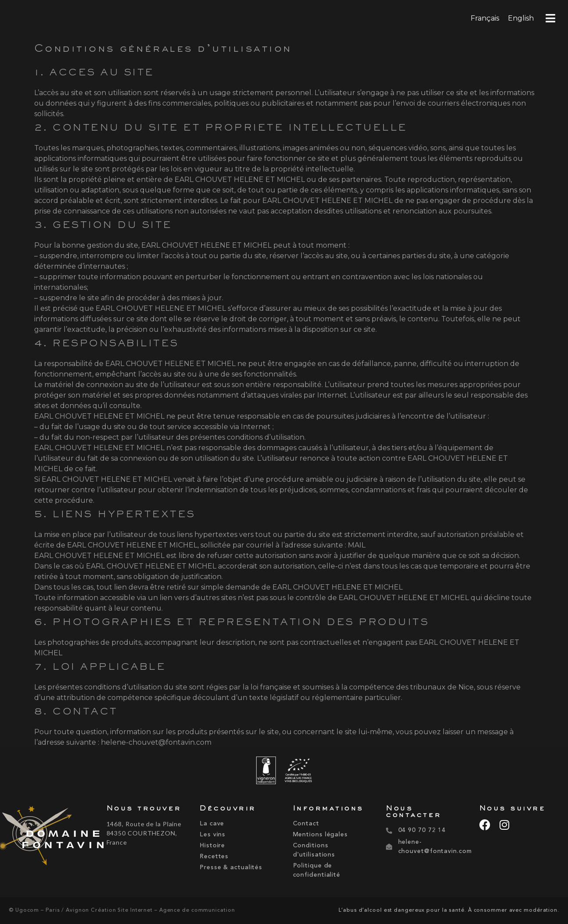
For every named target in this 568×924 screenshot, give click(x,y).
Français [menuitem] (485, 18)
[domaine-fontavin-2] (51, 837)
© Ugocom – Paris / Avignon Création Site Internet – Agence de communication (122, 910)
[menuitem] (485, 18)
